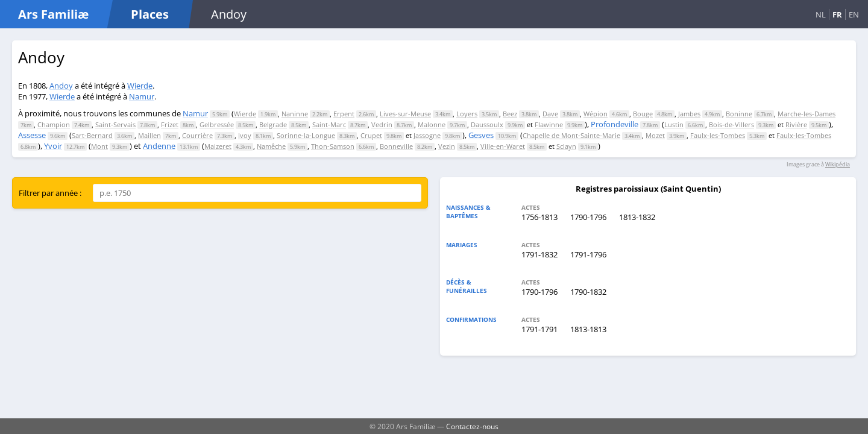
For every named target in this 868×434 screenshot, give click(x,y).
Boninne (739, 114)
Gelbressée (217, 124)
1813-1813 (588, 329)
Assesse (32, 135)
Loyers (467, 114)
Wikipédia (838, 164)
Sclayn (566, 146)
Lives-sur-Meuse (405, 114)
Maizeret (218, 146)
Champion (54, 124)
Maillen (149, 135)
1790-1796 (588, 217)
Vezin (447, 146)
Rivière (796, 124)
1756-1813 (539, 217)
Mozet (655, 135)
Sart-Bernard (92, 135)
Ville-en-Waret (503, 146)
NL (821, 14)
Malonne (432, 124)
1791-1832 (539, 254)
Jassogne (427, 135)
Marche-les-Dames (807, 114)
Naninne (295, 114)
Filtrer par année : (50, 193)
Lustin (674, 124)
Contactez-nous (472, 426)
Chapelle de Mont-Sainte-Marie (571, 135)
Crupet (371, 135)
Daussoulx (487, 124)
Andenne (159, 146)
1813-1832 (637, 217)
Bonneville (396, 146)
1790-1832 (588, 292)
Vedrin (382, 124)
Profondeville (615, 124)
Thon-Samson (333, 146)
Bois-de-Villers (731, 124)
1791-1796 (588, 254)
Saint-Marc (329, 124)
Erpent (344, 114)
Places (150, 14)
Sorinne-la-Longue (306, 135)
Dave (550, 114)
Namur (142, 96)
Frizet (170, 124)
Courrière (197, 135)
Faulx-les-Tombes (718, 135)
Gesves (481, 135)
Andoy (61, 86)
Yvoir (53, 146)
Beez (510, 114)
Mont (99, 146)
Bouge (643, 114)
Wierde (140, 86)
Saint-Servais (115, 124)
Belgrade (273, 124)
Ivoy (245, 135)
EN (854, 14)
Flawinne (549, 124)
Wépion (596, 114)
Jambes (689, 114)
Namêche (271, 146)
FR (837, 14)
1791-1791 (539, 329)
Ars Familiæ (53, 14)
